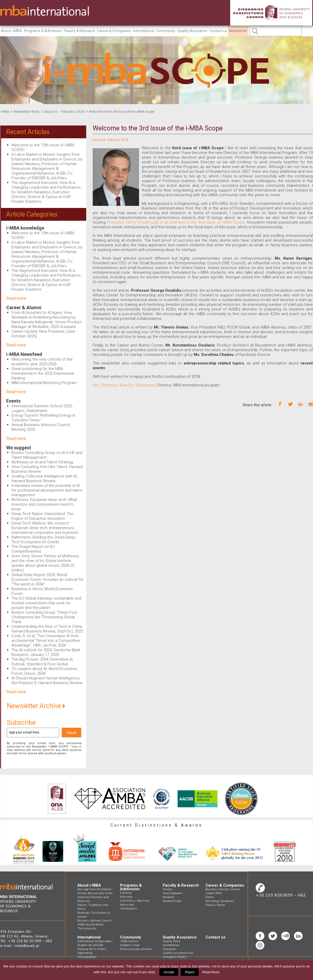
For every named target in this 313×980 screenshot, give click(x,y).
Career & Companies (114, 31)
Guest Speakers (173, 893)
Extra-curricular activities (136, 949)
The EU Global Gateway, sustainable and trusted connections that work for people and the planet (46, 603)
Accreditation (171, 945)
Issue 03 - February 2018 (64, 112)
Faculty (167, 889)
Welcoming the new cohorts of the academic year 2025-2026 (42, 362)
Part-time (126, 897)
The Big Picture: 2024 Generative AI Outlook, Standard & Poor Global (42, 662)
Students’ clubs (130, 945)
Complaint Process (175, 957)
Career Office (214, 893)
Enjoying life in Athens (92, 949)
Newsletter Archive (36, 706)
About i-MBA (11, 31)
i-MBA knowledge (25, 228)
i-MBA (5, 112)
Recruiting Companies (220, 901)
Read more (16, 298)
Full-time (126, 893)
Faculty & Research (79, 31)
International (143, 31)
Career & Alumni (24, 307)
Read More (211, 972)
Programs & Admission (43, 31)
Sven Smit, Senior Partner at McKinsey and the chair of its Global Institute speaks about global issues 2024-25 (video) (45, 563)
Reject (190, 972)
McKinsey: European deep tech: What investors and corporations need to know (44, 504)
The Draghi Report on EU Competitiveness (33, 549)
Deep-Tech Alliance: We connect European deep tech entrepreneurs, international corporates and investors (45, 528)
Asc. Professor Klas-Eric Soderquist (124, 385)
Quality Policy (171, 941)
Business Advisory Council (94, 921)
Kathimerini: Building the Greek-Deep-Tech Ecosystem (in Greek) (44, 540)
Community (166, 31)
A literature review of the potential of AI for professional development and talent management (47, 490)
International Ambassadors (95, 941)
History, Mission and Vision (95, 893)
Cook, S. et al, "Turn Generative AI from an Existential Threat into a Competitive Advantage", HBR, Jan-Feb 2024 (46, 641)
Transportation (87, 957)
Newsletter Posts (27, 112)
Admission (127, 905)
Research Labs (172, 901)
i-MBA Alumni (129, 941)
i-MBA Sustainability (90, 925)
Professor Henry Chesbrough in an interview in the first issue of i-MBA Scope (176, 222)
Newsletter (238, 31)
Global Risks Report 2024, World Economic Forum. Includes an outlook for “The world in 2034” (48, 579)
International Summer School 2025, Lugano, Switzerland (42, 408)
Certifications (129, 909)
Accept (169, 972)
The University (87, 928)
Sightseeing (85, 953)
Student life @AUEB (90, 945)
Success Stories (215, 905)
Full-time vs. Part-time (135, 901)
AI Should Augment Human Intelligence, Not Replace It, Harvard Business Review (47, 680)
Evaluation (170, 949)
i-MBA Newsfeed (24, 354)
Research (169, 897)
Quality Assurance (192, 31)
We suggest (19, 448)
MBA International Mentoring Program (44, 383)
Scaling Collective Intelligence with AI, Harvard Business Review (44, 479)
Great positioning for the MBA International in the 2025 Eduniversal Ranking (43, 373)
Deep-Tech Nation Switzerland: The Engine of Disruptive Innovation (42, 516)
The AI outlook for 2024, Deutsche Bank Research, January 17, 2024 (46, 652)
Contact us (218, 31)
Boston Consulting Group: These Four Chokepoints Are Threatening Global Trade (44, 617)
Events (13, 401)
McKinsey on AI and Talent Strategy (42, 462)
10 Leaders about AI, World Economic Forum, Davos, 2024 (44, 671)
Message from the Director (94, 889)
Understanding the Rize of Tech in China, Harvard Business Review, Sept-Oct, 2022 (47, 629)
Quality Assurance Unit (178, 953)
